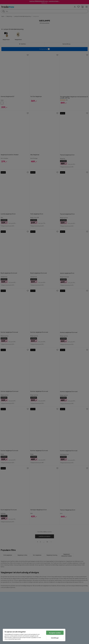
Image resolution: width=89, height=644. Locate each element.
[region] (34, 635)
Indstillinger (55, 638)
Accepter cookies (55, 633)
